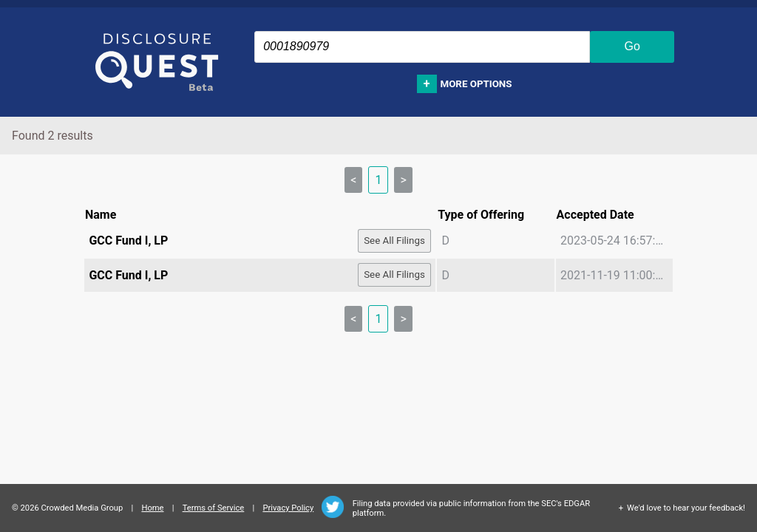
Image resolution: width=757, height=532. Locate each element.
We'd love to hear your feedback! (686, 508)
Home (152, 508)
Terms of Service (214, 508)
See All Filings (394, 241)
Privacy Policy (288, 508)
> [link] (403, 180)
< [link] (353, 180)
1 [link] (378, 180)
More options (476, 84)
